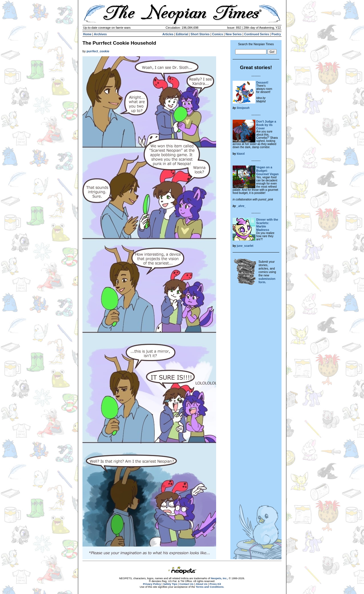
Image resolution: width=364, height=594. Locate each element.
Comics (218, 34)
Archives (100, 34)
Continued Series (257, 34)
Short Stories (200, 34)
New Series (234, 34)
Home (87, 34)
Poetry (276, 34)
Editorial (182, 34)
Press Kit (215, 584)
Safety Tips (170, 584)
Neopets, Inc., (219, 578)
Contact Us (186, 584)
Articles (168, 34)
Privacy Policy (152, 584)
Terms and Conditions (210, 587)
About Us (201, 584)
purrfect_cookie (98, 51)
